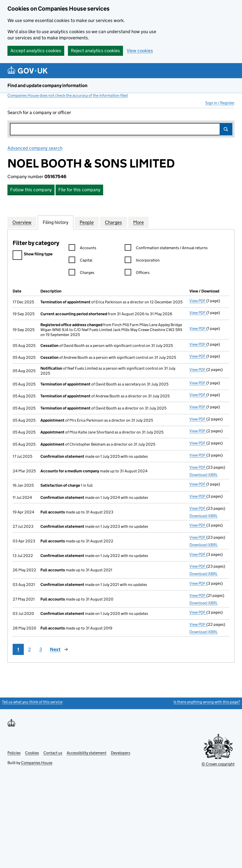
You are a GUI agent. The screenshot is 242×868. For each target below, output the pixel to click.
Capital (80, 261)
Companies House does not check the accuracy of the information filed (68, 95)
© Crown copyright (218, 764)
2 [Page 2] (29, 649)
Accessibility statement (87, 753)
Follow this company (31, 190)
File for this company (79, 190)
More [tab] (138, 222)
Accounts (82, 249)
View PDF (198, 301)
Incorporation (142, 261)
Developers (121, 753)
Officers (137, 273)
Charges (81, 273)
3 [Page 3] (41, 649)
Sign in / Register (220, 103)
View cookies (140, 51)
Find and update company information (47, 85)
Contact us (53, 753)
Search (226, 129)
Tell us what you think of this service (32, 702)
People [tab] (87, 222)
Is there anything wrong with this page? (207, 702)
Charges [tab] (113, 222)
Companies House (37, 763)
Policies (14, 753)
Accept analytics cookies (36, 51)
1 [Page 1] (18, 649)
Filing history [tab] (56, 222)
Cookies (32, 753)
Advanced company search (35, 148)
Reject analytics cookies (95, 51)
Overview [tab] (22, 222)
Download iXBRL (204, 475)
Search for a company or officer (39, 112)
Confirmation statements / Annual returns (166, 249)
